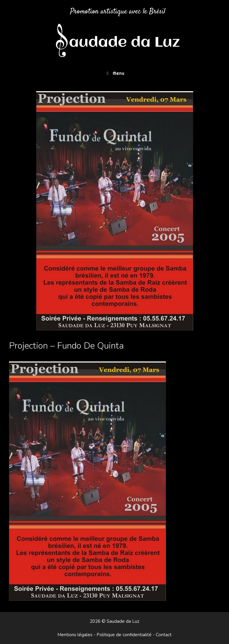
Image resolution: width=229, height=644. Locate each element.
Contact (164, 635)
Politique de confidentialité (124, 635)
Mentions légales (75, 635)
